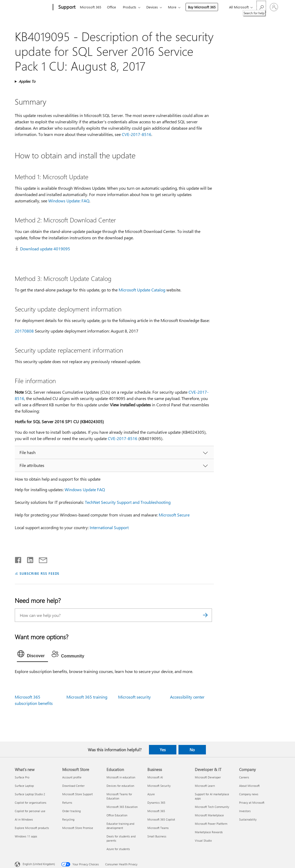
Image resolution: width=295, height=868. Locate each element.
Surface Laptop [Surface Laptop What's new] (24, 786)
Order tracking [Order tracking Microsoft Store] (71, 811)
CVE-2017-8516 (137, 134)
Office (112, 7)
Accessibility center (187, 697)
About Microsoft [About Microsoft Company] (249, 786)
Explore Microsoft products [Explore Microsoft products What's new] (32, 828)
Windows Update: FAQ (69, 201)
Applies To (27, 81)
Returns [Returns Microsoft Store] (67, 803)
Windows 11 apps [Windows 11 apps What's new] (26, 836)
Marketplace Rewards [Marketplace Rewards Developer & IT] (209, 832)
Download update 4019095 (45, 249)
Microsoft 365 (91, 7)
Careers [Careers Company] (244, 777)
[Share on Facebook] (18, 559)
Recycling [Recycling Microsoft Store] (68, 819)
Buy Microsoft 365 (202, 7)
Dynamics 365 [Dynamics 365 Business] (156, 803)
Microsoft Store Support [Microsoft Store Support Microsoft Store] (78, 794)
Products (130, 7)
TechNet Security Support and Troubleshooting (128, 502)
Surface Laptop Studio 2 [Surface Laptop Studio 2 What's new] (30, 794)
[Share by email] (41, 559)
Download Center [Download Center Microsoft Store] (73, 786)
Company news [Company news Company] (249, 794)
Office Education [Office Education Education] (117, 815)
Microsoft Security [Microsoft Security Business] (159, 786)
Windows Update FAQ (85, 489)
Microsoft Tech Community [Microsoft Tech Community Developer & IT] (212, 807)
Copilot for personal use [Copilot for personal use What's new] (30, 811)
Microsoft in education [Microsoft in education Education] (121, 777)
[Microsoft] (33, 7)
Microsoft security (134, 697)
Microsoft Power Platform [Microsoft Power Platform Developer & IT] (211, 824)
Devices (152, 7)
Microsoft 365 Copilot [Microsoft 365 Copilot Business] (161, 819)
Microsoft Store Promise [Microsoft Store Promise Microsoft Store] (78, 828)
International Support (109, 527)
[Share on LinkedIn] (28, 559)
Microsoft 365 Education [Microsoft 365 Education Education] (122, 807)
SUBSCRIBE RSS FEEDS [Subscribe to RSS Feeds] (40, 573)
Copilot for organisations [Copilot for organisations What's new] (31, 803)
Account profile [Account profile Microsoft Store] (72, 777)
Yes (163, 750)
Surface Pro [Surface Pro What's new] (22, 777)
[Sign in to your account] (274, 7)
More (172, 7)
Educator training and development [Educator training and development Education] (120, 826)
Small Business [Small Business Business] (157, 836)
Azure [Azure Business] (151, 794)
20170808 (24, 331)
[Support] (66, 7)
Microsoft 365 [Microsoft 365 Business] (156, 811)
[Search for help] (261, 7)
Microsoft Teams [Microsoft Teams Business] (158, 828)
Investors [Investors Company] (245, 811)
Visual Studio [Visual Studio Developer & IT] (203, 840)
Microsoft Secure (174, 515)
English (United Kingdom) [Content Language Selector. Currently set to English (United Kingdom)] (39, 864)
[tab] (32, 655)
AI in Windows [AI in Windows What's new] (24, 819)
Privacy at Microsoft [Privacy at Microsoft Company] (252, 803)
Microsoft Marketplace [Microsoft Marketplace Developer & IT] (209, 815)
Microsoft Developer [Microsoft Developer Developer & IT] (208, 777)
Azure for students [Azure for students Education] (118, 849)
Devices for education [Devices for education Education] (120, 786)
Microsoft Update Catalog (142, 290)
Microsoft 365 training (87, 697)
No (192, 750)
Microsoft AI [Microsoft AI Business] (155, 777)
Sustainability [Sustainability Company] (248, 819)
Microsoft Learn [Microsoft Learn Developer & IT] (205, 786)
